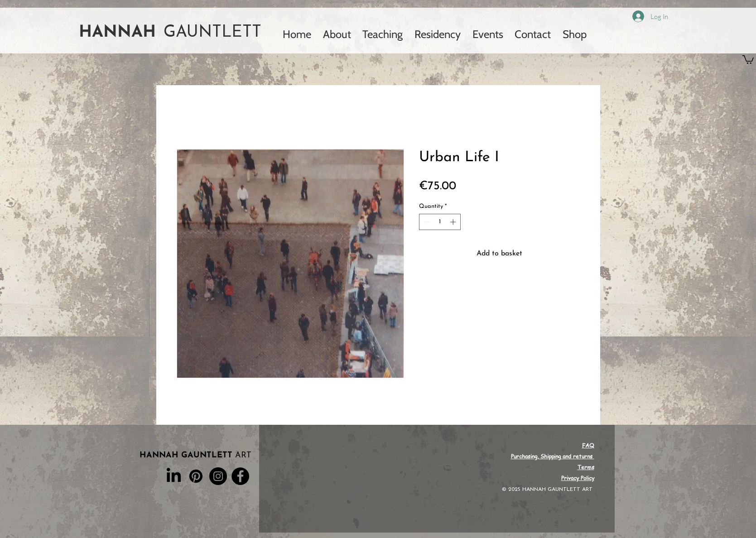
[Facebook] (240, 476)
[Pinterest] (196, 476)
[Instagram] (218, 476)
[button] (748, 59)
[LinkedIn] (174, 476)
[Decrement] (426, 222)
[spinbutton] (440, 222)
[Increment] (454, 222)
